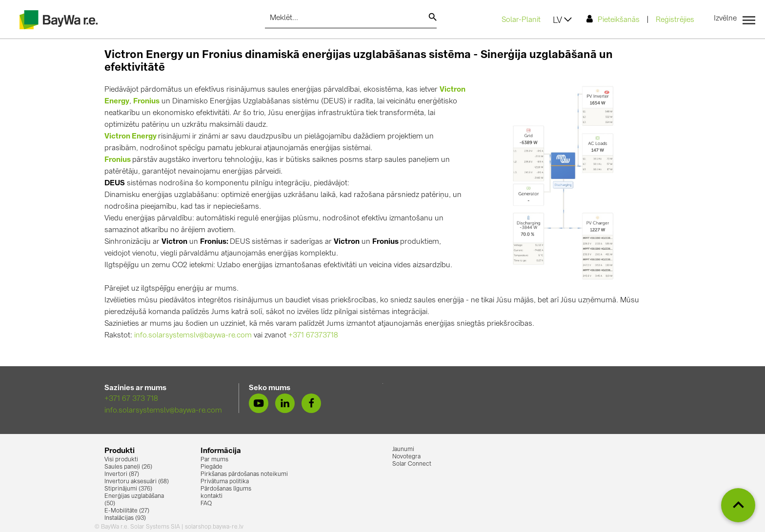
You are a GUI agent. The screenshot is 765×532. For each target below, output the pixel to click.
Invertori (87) (122, 474)
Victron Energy (131, 137)
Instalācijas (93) (125, 518)
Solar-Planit (521, 20)
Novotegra (406, 457)
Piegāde (211, 467)
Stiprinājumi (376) (128, 489)
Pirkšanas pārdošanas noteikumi (244, 474)
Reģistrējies (675, 20)
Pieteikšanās (613, 19)
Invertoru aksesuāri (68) (137, 482)
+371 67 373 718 (131, 399)
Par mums (214, 460)
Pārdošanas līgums (226, 489)
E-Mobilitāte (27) (127, 511)
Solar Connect (412, 464)
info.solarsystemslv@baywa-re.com (193, 336)
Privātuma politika (225, 482)
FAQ (206, 504)
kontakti (211, 496)
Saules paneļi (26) (128, 467)
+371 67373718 (313, 336)
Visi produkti (121, 460)
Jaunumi (403, 450)
